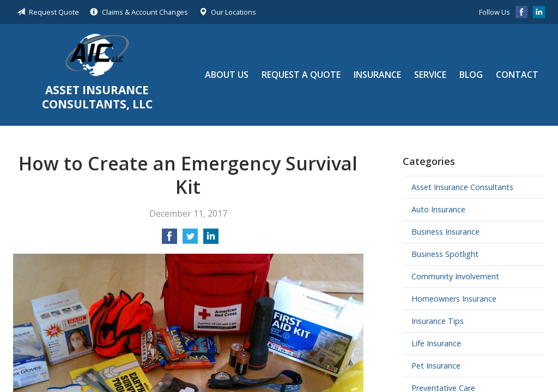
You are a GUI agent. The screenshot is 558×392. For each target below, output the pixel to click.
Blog (471, 75)
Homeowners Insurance (454, 299)
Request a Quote (301, 75)
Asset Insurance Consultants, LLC (97, 55)
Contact (517, 75)
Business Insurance (445, 232)
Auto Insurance (438, 209)
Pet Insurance (436, 366)
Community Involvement (455, 276)
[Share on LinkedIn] (211, 240)
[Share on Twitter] (190, 240)
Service (430, 75)
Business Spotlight (445, 254)
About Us (227, 75)
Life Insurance (436, 343)
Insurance (377, 75)
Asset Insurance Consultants (462, 187)
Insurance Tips (438, 321)
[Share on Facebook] (169, 240)
